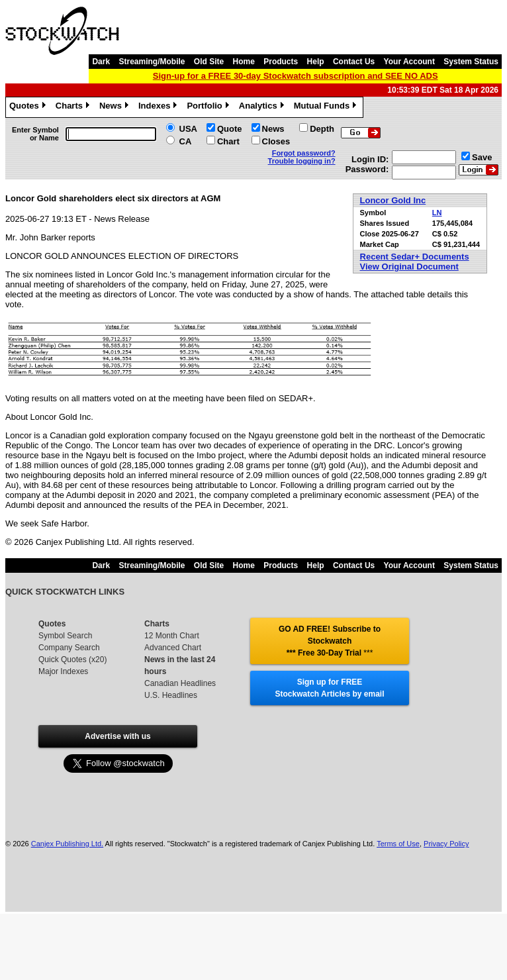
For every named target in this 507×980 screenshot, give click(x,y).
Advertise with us (117, 736)
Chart (228, 141)
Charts (74, 107)
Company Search (69, 648)
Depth (322, 129)
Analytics (263, 107)
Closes (276, 141)
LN (437, 213)
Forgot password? (304, 153)
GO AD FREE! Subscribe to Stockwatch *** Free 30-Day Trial (330, 641)
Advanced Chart (173, 648)
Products (281, 62)
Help (316, 62)
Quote (230, 129)
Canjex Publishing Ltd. (67, 844)
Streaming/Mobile (152, 62)
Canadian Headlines (180, 683)
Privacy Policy (446, 844)
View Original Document (409, 267)
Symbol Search (65, 636)
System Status (471, 62)
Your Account (409, 62)
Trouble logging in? (302, 161)
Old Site (209, 62)
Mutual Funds (327, 107)
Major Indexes (63, 671)
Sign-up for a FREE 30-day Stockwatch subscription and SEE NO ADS (296, 76)
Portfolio (209, 107)
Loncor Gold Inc (393, 200)
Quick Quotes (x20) (72, 660)
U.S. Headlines (171, 695)
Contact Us (354, 62)
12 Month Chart (172, 636)
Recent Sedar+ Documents (415, 257)
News (115, 107)
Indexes (159, 107)
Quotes (29, 107)
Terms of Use (398, 844)
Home (244, 62)
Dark (101, 62)
